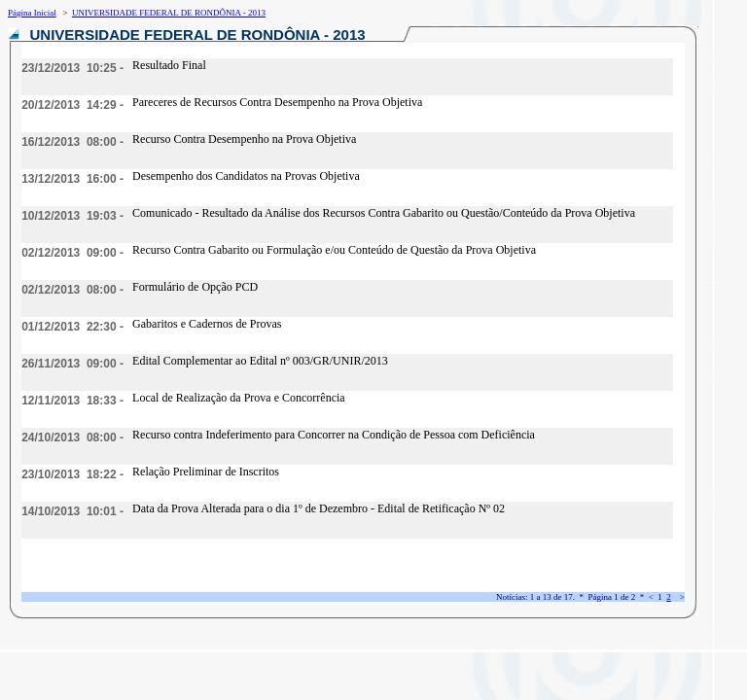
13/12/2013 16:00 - (72, 179)
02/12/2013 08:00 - (72, 290)
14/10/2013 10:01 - (72, 511)
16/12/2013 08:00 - (72, 142)
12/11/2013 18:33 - (72, 401)
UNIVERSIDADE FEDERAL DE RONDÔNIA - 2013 (169, 13)
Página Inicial (32, 13)
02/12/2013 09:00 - (72, 253)
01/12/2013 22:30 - (72, 327)
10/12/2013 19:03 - (72, 216)
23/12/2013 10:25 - (72, 68)
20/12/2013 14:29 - (72, 105)
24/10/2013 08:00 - (72, 437)
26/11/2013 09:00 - (72, 364)
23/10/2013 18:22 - (72, 474)
